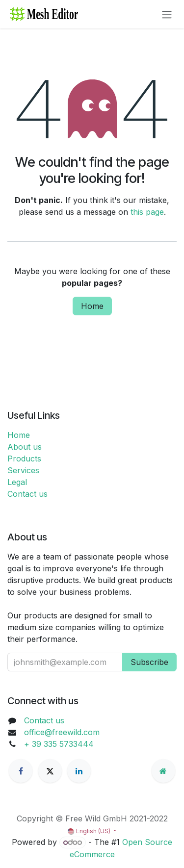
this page (147, 212)
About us (25, 447)
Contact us (27, 494)
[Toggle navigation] (167, 14)
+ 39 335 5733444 (59, 744)
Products (24, 459)
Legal (17, 482)
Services (23, 470)
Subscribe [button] (149, 662)
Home (92, 306)
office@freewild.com (62, 732)
